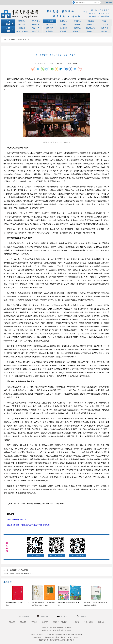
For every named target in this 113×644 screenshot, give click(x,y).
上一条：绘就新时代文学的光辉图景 (16, 570)
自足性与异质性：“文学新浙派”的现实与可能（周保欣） (29, 525)
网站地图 (109, 2)
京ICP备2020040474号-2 (75, 635)
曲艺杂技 (22, 25)
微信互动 (64, 616)
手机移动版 (45, 616)
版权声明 (45, 622)
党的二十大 (36, 21)
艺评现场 (12, 40)
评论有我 (63, 31)
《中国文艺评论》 (22, 31)
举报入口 (101, 622)
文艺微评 (105, 25)
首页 (5, 40)
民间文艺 (36, 25)
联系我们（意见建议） (60, 622)
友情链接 (76, 622)
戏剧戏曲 (63, 21)
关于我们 (34, 622)
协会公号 (36, 31)
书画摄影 (105, 21)
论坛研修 (63, 28)
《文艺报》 (59, 64)
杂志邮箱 (105, 16)
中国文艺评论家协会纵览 (17, 520)
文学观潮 (50, 21)
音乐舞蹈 (91, 21)
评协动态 (91, 31)
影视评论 (77, 21)
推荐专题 (77, 31)
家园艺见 (49, 28)
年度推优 (77, 28)
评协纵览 (22, 28)
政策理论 (22, 21)
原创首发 (77, 25)
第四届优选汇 (91, 28)
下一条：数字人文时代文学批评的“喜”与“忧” (19, 573)
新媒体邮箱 (94, 16)
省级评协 (36, 28)
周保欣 (75, 64)
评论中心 (105, 31)
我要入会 (105, 28)
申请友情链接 (89, 622)
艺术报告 (49, 31)
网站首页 (12, 622)
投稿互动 (91, 25)
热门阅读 (63, 25)
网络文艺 (50, 25)
